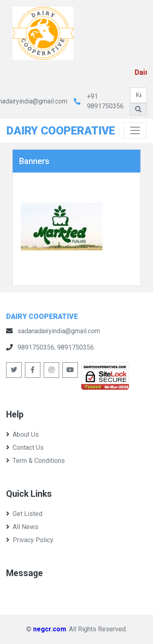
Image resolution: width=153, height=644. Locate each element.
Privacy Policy (30, 540)
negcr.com (50, 629)
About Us (22, 434)
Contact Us (25, 448)
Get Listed (24, 514)
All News (22, 527)
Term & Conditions (35, 461)
